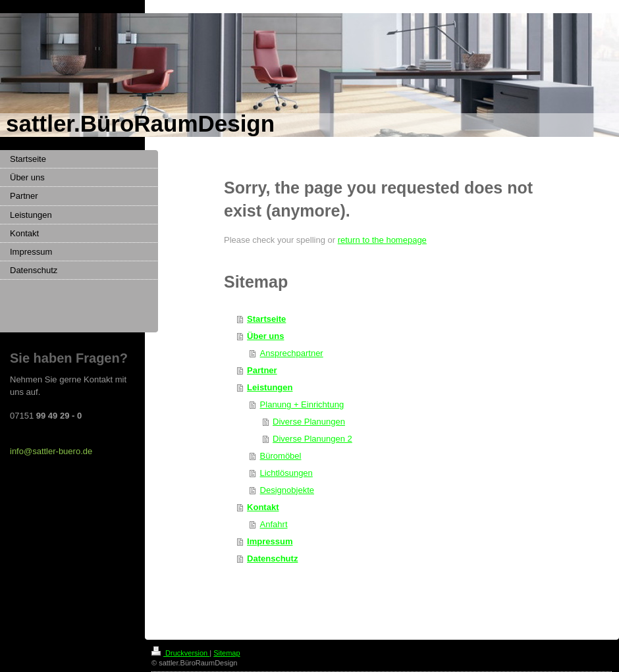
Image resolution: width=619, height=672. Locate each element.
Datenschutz (272, 558)
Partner (262, 370)
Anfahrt (274, 524)
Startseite (266, 319)
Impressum (270, 541)
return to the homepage (382, 240)
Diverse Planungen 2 (312, 439)
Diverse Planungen (309, 422)
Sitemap (227, 653)
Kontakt (263, 507)
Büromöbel (281, 456)
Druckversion (180, 653)
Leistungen (270, 387)
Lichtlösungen (286, 473)
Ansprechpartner (292, 353)
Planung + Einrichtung (302, 404)
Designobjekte (287, 490)
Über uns (265, 336)
